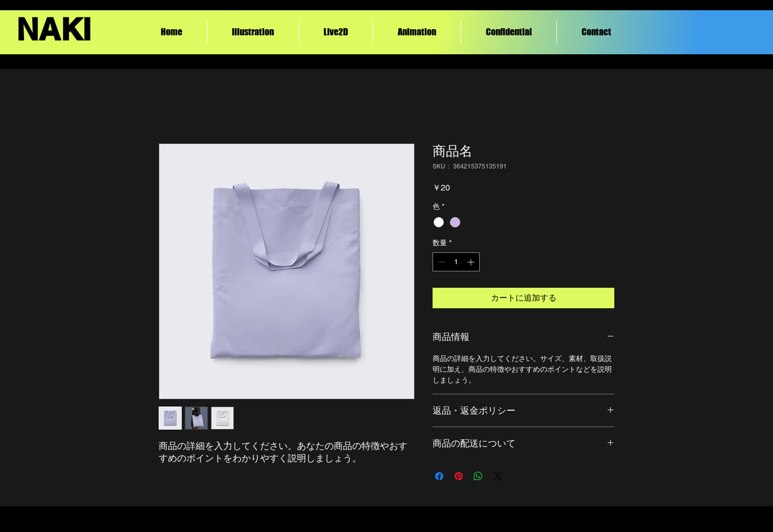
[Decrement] (441, 262)
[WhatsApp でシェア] (478, 476)
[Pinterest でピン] (459, 476)
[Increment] (472, 262)
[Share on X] (498, 476)
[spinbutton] (456, 262)
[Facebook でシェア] (439, 476)
